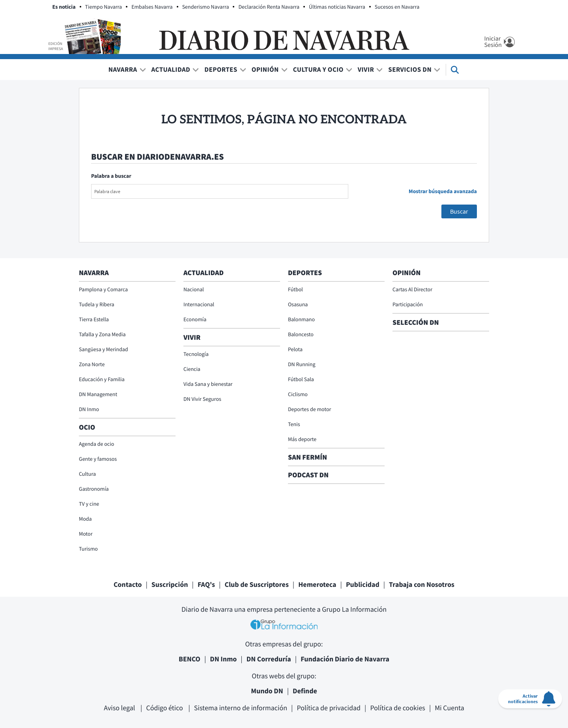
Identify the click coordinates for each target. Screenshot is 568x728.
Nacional (194, 289)
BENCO (190, 659)
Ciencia (192, 369)
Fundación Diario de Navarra (345, 659)
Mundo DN (267, 691)
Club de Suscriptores (256, 584)
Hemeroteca (317, 584)
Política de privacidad (329, 708)
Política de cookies (397, 708)
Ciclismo (298, 394)
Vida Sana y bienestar (208, 384)
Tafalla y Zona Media (102, 334)
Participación (408, 304)
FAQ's (206, 584)
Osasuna (298, 304)
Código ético (165, 708)
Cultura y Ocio (318, 69)
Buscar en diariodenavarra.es (157, 157)
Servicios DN (410, 69)
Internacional (199, 304)
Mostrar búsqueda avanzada (443, 191)
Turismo (88, 549)
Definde (305, 691)
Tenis (294, 424)
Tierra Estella (94, 319)
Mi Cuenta (449, 708)
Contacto (128, 584)
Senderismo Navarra (206, 7)
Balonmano (301, 319)
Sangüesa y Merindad (104, 349)
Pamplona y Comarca (103, 289)
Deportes (221, 69)
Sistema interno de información (241, 708)
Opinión (265, 69)
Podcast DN (308, 475)
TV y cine (89, 504)
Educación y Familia (102, 379)
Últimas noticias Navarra (337, 7)
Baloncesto (301, 334)
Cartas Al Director (412, 289)
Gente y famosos (98, 459)
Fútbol (295, 289)
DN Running (302, 364)
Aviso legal (120, 708)
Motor (86, 534)
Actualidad (171, 69)
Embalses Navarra (152, 7)
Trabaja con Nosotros (422, 584)
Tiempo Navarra (104, 7)
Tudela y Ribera (97, 304)
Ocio (87, 427)
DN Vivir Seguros (202, 399)
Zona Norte (92, 364)
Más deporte (302, 439)
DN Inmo (89, 409)
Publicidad (363, 584)
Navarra (123, 69)
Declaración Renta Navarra (269, 7)
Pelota (295, 349)
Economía (195, 319)
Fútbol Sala (301, 379)
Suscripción (170, 584)
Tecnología (196, 354)
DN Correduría (269, 659)
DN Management (98, 394)
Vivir (366, 69)
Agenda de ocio (96, 444)
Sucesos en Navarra (397, 7)
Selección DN (416, 322)
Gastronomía (94, 489)
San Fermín (308, 457)
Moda (85, 519)
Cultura (87, 474)
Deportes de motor (309, 409)
